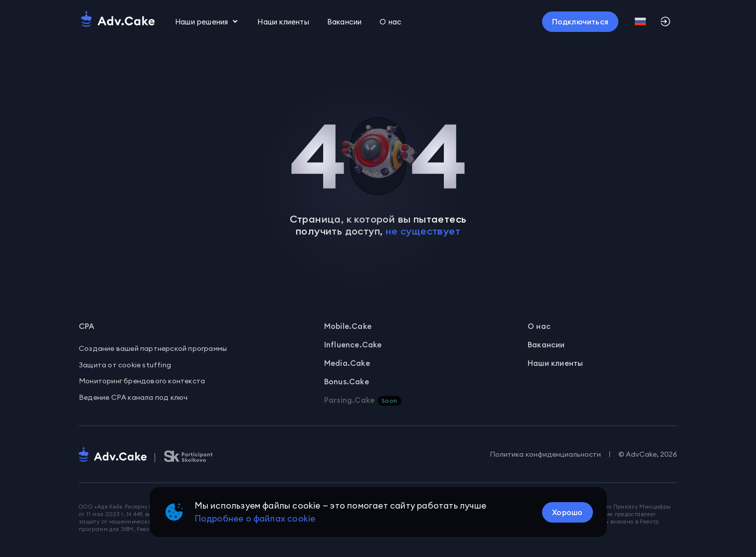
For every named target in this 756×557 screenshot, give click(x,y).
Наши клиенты (283, 22)
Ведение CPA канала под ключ (133, 397)
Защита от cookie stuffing (125, 365)
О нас (539, 326)
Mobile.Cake (348, 326)
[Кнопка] (580, 22)
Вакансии (345, 22)
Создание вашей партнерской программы (153, 348)
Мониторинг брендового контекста (142, 381)
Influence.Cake (353, 345)
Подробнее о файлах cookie (255, 519)
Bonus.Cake (347, 382)
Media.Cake (347, 363)
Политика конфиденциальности (545, 454)
